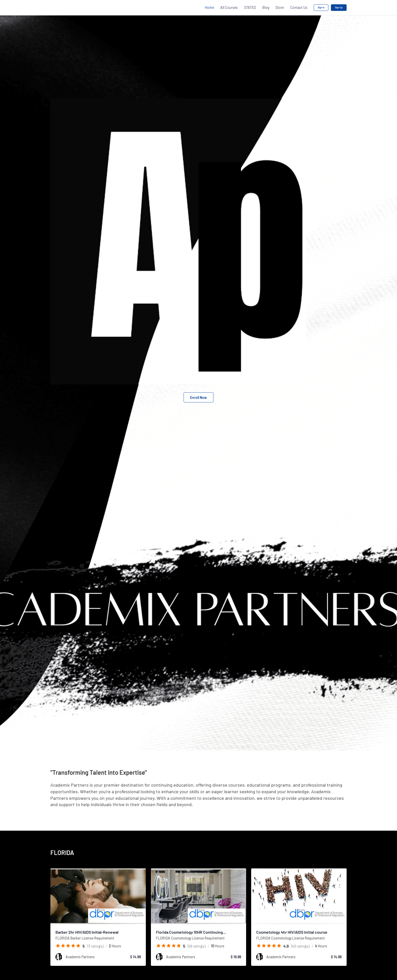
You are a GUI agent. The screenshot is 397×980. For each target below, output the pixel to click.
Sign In (321, 7)
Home (209, 7)
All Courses (229, 7)
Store (280, 7)
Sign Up (339, 7)
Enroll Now (198, 397)
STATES (250, 7)
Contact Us (299, 7)
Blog (266, 7)
